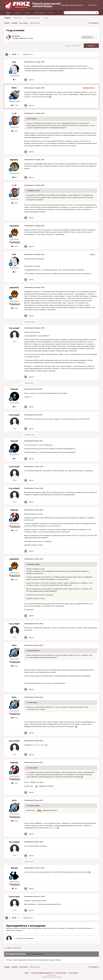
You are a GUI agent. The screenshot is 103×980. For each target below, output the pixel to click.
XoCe (14, 645)
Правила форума (39, 13)
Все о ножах (29, 38)
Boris (14, 88)
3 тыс (15, 888)
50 (15, 407)
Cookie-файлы (73, 973)
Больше (51, 13)
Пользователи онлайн (33, 18)
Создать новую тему (73, 46)
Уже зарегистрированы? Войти (73, 5)
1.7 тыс (15, 530)
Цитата (31, 80)
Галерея (27, 13)
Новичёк (14, 510)
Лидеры (46, 18)
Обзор (8, 14)
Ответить (91, 46)
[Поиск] (74, 13)
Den (18, 36)
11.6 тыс (15, 666)
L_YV (14, 113)
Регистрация (92, 5)
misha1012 (14, 226)
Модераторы (18, 18)
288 (15, 177)
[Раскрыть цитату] (27, 119)
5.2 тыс (15, 246)
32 (15, 80)
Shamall (14, 389)
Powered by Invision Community (52, 977)
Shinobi (14, 868)
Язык (27, 973)
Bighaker (14, 160)
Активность (17, 13)
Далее (14, 54)
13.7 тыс (15, 105)
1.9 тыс (15, 131)
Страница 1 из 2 (28, 54)
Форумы (7, 18)
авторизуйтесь (71, 928)
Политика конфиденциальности (42, 973)
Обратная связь (61, 973)
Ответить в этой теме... (25, 938)
